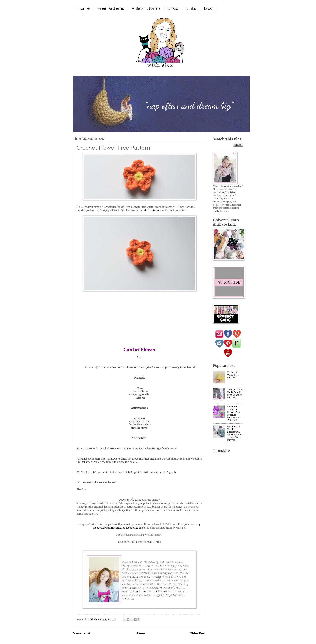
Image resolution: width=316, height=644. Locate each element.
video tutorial (152, 210)
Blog (208, 8)
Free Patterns (111, 8)
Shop (173, 8)
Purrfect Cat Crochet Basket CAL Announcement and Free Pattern (234, 433)
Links (191, 8)
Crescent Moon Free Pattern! (233, 375)
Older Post (198, 633)
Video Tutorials (146, 8)
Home (84, 8)
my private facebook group (127, 528)
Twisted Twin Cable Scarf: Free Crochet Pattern (235, 394)
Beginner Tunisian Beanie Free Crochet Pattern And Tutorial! (234, 413)
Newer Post (82, 633)
